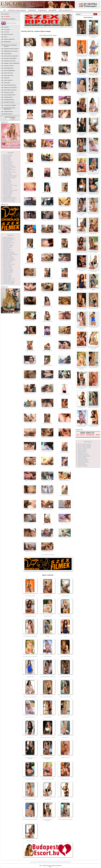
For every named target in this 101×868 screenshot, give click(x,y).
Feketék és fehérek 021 (65, 133)
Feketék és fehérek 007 (30, 76)
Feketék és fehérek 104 (47, 537)
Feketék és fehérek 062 (47, 336)
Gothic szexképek (7, 180)
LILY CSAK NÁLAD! (30, 596)
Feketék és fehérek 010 (30, 91)
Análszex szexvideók (83, 449)
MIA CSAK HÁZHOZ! (93, 174)
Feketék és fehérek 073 (30, 393)
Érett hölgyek (8, 73)
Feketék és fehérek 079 (30, 422)
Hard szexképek (7, 183)
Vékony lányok (9, 66)
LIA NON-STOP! (65, 717)
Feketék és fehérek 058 (30, 320)
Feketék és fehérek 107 (47, 551)
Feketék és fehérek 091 (30, 480)
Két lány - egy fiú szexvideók (84, 448)
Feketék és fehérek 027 (65, 162)
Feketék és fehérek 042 (65, 234)
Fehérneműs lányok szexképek (10, 176)
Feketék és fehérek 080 (47, 423)
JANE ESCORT (65, 596)
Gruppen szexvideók (82, 451)
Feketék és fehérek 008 (47, 75)
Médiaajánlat (68, 862)
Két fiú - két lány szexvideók (84, 446)
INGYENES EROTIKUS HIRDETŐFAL (9, 108)
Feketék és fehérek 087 (65, 452)
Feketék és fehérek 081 (65, 422)
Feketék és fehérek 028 (30, 178)
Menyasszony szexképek (9, 200)
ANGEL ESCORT (30, 841)
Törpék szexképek (7, 276)
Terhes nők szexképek (8, 271)
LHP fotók (7, 83)
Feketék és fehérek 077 (47, 408)
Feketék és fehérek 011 (47, 90)
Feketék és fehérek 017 (47, 119)
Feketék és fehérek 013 (30, 105)
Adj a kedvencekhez (53, 862)
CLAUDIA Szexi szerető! (30, 616)
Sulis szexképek (7, 263)
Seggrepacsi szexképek (8, 257)
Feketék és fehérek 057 (65, 305)
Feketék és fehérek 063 (65, 335)
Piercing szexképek (8, 247)
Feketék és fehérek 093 (65, 480)
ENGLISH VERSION (11, 23)
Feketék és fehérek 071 (47, 379)
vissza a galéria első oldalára (48, 555)
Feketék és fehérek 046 (30, 263)
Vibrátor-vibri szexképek (9, 282)
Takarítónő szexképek (8, 269)
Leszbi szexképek (7, 196)
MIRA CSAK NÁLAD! (65, 697)
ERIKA (48, 636)
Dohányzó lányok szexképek (10, 172)
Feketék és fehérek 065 (47, 351)
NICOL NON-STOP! (30, 717)
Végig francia (8, 80)
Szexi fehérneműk (9, 71)
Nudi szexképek (7, 243)
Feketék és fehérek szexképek (10, 177)
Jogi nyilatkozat (34, 862)
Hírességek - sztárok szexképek (10, 185)
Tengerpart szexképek (8, 270)
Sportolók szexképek (8, 262)
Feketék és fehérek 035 (47, 206)
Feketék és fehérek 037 (30, 220)
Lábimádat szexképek (8, 194)
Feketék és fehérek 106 (30, 551)
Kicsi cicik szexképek (8, 191)
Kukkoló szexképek (8, 193)
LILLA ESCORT (48, 717)
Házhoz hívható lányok (11, 49)
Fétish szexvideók (82, 450)
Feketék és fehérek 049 (30, 277)
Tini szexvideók (81, 463)
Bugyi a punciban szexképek (10, 167)
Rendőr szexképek (7, 256)
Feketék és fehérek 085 (30, 451)
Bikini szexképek (7, 161)
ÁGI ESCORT (48, 799)
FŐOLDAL (6, 14)
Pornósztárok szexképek (9, 252)
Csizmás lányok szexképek (9, 169)
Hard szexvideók (82, 452)
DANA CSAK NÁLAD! (65, 616)
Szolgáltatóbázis (42, 10)
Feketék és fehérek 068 (47, 365)
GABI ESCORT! (82, 114)
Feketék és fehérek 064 (30, 351)
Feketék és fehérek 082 (30, 437)
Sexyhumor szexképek (8, 258)
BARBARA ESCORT (65, 677)
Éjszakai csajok (9, 92)
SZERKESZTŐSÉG (8, 111)
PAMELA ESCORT (65, 779)
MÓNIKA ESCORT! (48, 697)
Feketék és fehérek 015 (65, 105)
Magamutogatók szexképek (9, 197)
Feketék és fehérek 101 (47, 524)
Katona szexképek (7, 189)
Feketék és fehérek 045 (65, 248)
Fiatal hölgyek (9, 75)
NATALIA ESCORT (30, 779)
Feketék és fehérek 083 (47, 437)
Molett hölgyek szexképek (9, 239)
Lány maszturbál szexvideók (84, 456)
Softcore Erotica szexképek (9, 259)
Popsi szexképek (7, 251)
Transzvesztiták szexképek (9, 279)
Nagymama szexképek (8, 240)
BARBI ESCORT (48, 616)
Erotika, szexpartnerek (64, 10)
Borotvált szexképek (8, 165)
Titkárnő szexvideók (82, 465)
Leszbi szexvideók (82, 457)
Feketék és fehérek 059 (47, 321)
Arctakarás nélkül (10, 85)
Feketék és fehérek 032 (47, 192)
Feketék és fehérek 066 (65, 350)
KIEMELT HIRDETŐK (9, 39)
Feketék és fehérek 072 (65, 379)
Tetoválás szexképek (8, 273)
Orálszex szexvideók (82, 459)
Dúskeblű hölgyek (10, 61)
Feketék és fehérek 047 (47, 262)
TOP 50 (6, 37)
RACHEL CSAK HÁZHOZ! (30, 697)
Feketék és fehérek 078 (65, 409)
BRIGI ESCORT (93, 56)
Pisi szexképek (7, 248)
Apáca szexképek (7, 159)
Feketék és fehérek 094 (30, 494)
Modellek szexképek (8, 237)
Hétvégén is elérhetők (11, 56)
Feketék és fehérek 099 (65, 509)
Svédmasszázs (8, 97)
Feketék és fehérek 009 (65, 75)
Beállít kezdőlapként (43, 862)
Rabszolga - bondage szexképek (10, 254)
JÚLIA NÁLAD (30, 737)
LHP (4, 10)
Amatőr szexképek (7, 156)
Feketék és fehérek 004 (30, 62)
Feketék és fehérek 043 (30, 248)
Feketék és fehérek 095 (47, 494)
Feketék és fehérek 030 (65, 177)
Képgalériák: (11, 153)
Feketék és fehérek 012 (65, 90)
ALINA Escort (65, 799)
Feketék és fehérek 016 (30, 120)
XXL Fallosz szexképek (9, 284)
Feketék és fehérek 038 (47, 220)
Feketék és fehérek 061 (30, 335)
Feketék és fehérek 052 (30, 292)
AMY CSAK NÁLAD (65, 656)
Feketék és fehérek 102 (65, 523)
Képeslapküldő (53, 10)
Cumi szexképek (7, 171)
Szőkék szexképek (7, 265)
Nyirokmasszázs (9, 100)
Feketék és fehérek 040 (30, 234)
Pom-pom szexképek (8, 250)
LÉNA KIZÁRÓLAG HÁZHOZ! (48, 677)
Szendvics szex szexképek (9, 264)
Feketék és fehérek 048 (65, 262)
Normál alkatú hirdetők (11, 63)
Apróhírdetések (32, 10)
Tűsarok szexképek (8, 280)
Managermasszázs (10, 95)
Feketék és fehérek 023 (47, 148)
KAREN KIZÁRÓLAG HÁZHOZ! (48, 820)
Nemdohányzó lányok (11, 51)
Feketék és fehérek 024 (65, 148)
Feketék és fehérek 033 (65, 192)
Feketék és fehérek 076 (30, 408)
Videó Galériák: (88, 442)
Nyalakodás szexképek (8, 245)
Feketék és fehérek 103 (30, 537)
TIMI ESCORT (48, 596)
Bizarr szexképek (7, 163)
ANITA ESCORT (48, 656)
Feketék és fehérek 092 (47, 480)
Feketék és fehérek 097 (30, 509)
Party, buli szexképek (8, 246)
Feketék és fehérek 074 (47, 393)
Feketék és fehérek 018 (65, 119)
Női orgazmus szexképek (9, 242)
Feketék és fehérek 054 (65, 292)
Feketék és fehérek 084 (65, 437)
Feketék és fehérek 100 (30, 523)
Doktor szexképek (7, 173)
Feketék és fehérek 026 (47, 162)
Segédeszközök (9, 68)
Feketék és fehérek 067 (30, 364)
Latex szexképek (7, 195)
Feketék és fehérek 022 (30, 148)
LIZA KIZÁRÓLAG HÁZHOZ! (30, 636)
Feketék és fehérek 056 (47, 306)
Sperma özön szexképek (9, 260)
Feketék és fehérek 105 (65, 537)
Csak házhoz (8, 54)
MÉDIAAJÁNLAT (8, 114)
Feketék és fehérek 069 (65, 364)
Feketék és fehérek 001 (30, 47)
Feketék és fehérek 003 (65, 47)
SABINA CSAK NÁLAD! (48, 779)
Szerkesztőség (61, 862)
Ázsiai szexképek (7, 160)
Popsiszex (7, 78)
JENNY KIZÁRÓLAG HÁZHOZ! (48, 737)
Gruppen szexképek (8, 182)
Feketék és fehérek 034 (30, 206)
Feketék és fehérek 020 (47, 134)
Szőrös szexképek (7, 268)
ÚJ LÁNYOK (7, 30)
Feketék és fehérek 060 (65, 320)
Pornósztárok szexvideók (83, 462)
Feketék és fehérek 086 (47, 451)
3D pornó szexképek (8, 155)
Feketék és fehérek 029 (47, 178)
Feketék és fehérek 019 (30, 133)
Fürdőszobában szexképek (9, 178)
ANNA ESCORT (93, 426)
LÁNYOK (6, 27)
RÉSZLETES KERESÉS (9, 19)
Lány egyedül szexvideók (83, 455)
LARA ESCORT (30, 677)
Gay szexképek (7, 179)
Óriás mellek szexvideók (83, 460)
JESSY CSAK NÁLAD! (30, 799)
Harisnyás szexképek (8, 184)
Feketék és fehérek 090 (65, 467)
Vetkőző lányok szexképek (9, 281)
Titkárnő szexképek (8, 275)
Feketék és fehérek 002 (47, 47)
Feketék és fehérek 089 (47, 466)
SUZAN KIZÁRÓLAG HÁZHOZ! (30, 758)
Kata (65, 636)
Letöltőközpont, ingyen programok (17, 10)
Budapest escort (9, 102)
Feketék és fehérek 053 (47, 292)
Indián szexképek (7, 186)
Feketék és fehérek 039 (65, 220)
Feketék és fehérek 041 (47, 234)
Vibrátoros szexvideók (83, 466)
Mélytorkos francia (10, 90)
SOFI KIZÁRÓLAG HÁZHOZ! (30, 656)
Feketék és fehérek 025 (30, 163)
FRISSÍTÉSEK (7, 42)
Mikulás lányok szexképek (9, 201)
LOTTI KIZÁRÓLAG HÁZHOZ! (30, 819)
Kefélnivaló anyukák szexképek (10, 190)
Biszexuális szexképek (8, 162)
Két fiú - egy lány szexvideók (84, 445)
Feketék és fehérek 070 (30, 379)
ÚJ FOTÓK (6, 32)
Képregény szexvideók (83, 454)
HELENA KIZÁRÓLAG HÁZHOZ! (82, 270)
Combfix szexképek (8, 168)
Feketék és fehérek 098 (47, 509)
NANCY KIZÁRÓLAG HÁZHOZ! (93, 348)
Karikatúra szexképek (8, 188)
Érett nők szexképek (8, 174)
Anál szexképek (7, 157)
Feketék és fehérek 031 (30, 191)
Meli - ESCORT (93, 252)
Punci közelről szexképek (9, 253)
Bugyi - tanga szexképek (9, 166)
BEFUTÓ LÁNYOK (8, 34)
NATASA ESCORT (65, 758)
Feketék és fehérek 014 (47, 105)
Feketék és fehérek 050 (47, 278)
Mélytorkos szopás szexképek (10, 199)
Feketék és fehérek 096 (65, 495)
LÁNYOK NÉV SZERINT (10, 105)
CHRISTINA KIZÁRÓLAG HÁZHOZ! (48, 758)
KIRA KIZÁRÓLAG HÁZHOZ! (65, 819)
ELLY (93, 93)
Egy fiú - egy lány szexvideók (84, 444)
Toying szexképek (7, 277)
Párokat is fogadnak (10, 88)
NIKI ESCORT (65, 737)
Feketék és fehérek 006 (65, 62)
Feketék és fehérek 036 (65, 206)
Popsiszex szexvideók (83, 461)
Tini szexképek (7, 274)
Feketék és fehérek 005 (47, 62)
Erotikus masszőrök (10, 58)
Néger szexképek (7, 241)
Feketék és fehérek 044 (47, 247)
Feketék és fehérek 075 (65, 394)
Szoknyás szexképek (8, 267)
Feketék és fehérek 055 (30, 305)
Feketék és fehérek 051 (65, 278)
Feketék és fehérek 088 (30, 466)
